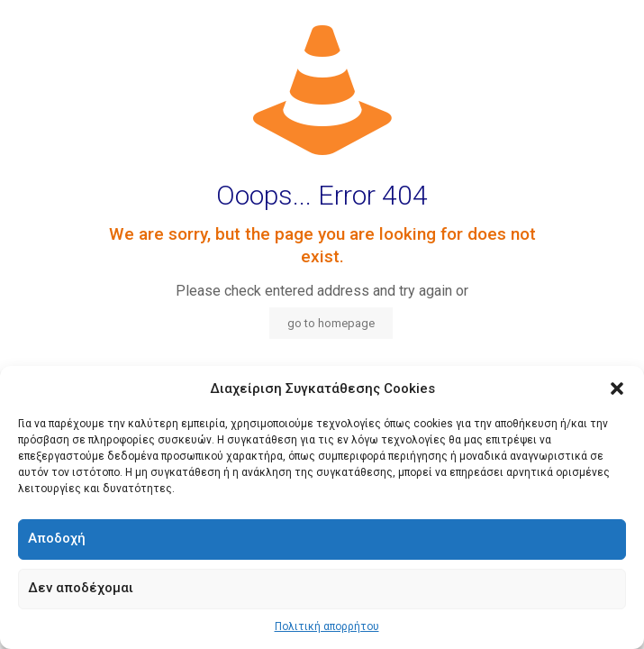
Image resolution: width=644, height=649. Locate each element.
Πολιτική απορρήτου (327, 626)
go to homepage (331, 323)
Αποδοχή (57, 538)
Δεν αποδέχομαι (81, 588)
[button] (617, 388)
